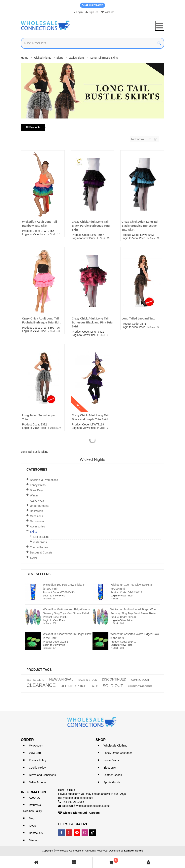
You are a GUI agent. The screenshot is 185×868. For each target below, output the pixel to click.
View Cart (35, 753)
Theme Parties (39, 547)
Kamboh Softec (134, 851)
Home (25, 58)
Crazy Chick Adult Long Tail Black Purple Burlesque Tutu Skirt (91, 226)
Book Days (37, 490)
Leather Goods (113, 775)
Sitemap (34, 840)
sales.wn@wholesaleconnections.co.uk (86, 806)
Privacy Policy (37, 760)
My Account (36, 746)
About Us (35, 798)
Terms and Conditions (42, 775)
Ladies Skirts (77, 58)
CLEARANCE (41, 685)
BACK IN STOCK (88, 680)
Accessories (37, 526)
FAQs (32, 826)
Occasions (37, 516)
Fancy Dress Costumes (118, 753)
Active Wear (37, 501)
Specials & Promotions (44, 480)
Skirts (60, 58)
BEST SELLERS (35, 680)
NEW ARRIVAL (61, 679)
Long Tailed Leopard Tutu (138, 318)
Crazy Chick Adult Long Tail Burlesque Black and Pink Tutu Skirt (92, 322)
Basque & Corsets (41, 552)
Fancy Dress (38, 485)
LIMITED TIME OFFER (140, 686)
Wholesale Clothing (115, 746)
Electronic (110, 768)
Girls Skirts (40, 542)
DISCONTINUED (114, 680)
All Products (33, 127)
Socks (34, 558)
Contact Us (36, 833)
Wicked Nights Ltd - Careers (81, 813)
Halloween (37, 511)
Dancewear (37, 521)
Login (78, 12)
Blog (32, 818)
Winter (34, 495)
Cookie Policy (37, 768)
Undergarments (40, 506)
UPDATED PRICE (74, 686)
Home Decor (111, 760)
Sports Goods (112, 782)
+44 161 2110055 (73, 802)
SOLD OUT (113, 686)
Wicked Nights (42, 58)
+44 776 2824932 (93, 5)
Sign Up (92, 12)
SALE (95, 686)
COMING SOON (140, 680)
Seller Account (38, 782)
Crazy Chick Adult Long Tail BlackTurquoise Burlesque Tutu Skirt (140, 226)
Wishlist (107, 12)
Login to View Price (34, 234)
